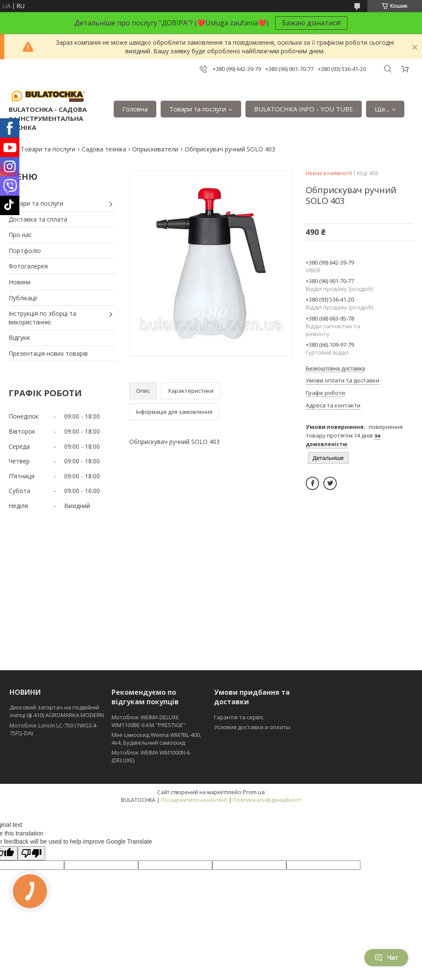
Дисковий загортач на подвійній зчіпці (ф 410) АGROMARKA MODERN (57, 711)
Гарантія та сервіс (239, 717)
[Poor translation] (31, 853)
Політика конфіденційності (267, 800)
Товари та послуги (198, 109)
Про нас (20, 235)
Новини (20, 282)
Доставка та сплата (38, 219)
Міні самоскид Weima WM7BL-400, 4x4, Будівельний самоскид (156, 739)
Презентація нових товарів (48, 353)
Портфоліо (25, 251)
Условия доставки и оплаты (252, 727)
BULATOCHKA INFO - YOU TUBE (304, 109)
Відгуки (19, 337)
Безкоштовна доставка (335, 368)
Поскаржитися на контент (194, 800)
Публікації (23, 298)
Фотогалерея (28, 266)
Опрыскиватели (155, 149)
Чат (386, 958)
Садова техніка (104, 149)
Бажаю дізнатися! (311, 23)
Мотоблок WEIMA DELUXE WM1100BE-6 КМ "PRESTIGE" (149, 721)
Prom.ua (254, 792)
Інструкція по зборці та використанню (42, 318)
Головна (135, 109)
